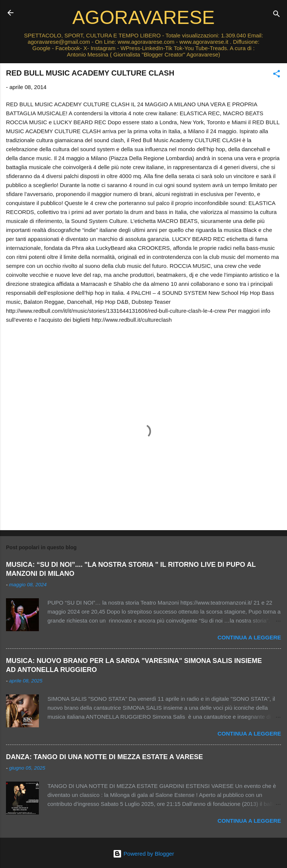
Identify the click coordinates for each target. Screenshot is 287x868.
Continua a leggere (249, 637)
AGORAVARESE (144, 17)
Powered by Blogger (143, 854)
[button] (277, 75)
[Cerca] (277, 15)
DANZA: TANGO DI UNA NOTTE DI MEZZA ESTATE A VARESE (104, 757)
